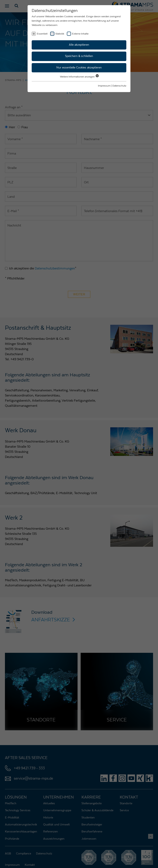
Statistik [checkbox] (60, 34)
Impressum (104, 86)
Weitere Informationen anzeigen (79, 77)
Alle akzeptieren (79, 45)
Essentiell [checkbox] (42, 34)
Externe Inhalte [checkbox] (80, 34)
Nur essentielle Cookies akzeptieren (79, 68)
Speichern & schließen (79, 56)
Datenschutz (119, 86)
